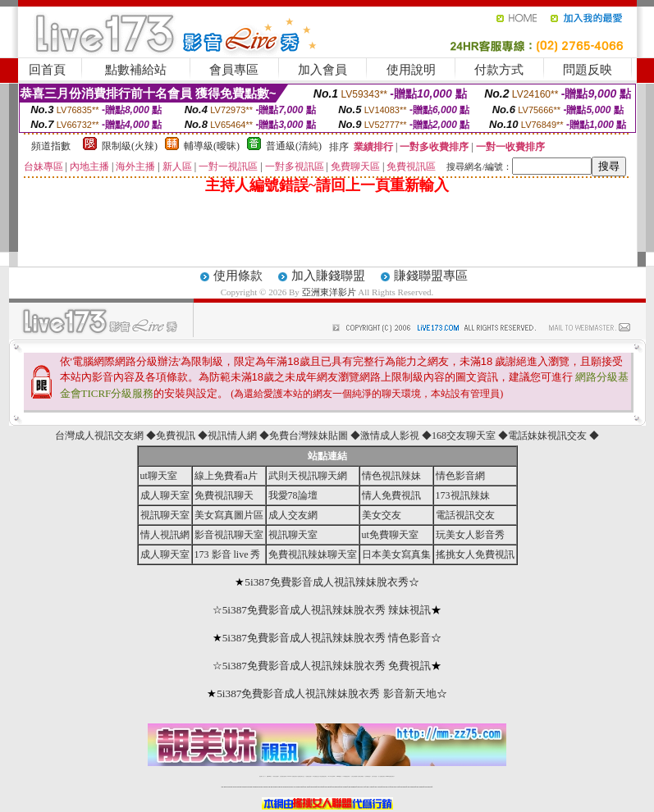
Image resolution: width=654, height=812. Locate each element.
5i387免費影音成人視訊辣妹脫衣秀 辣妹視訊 (327, 610)
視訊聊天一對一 (262, 776)
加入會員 (322, 70)
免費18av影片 (270, 776)
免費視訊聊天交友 (301, 776)
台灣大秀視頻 (374, 776)
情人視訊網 (165, 535)
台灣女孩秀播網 (354, 776)
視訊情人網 (232, 436)
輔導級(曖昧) (212, 146)
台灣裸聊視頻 (368, 776)
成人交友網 (293, 515)
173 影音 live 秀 (228, 554)
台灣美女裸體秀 (361, 776)
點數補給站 (136, 70)
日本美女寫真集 (396, 554)
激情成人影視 (390, 436)
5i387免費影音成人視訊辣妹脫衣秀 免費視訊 (327, 666)
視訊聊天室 (165, 515)
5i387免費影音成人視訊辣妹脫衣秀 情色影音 (327, 638)
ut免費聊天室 (390, 535)
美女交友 (382, 515)
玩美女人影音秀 (470, 535)
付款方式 (499, 70)
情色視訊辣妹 (391, 476)
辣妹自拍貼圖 (276, 776)
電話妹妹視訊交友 (547, 436)
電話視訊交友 (465, 515)
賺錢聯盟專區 (431, 276)
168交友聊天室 (464, 436)
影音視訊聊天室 (229, 535)
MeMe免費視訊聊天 (390, 776)
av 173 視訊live (332, 776)
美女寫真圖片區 (229, 515)
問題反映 (588, 70)
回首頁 (47, 70)
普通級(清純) (294, 146)
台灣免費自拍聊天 (283, 776)
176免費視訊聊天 (346, 776)
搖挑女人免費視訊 (475, 554)
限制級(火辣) (130, 146)
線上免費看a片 (226, 476)
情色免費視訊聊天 (323, 776)
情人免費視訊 (391, 495)
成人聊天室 (165, 495)
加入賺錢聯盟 (328, 276)
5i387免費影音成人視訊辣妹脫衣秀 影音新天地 (327, 693)
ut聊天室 (159, 476)
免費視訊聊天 (224, 495)
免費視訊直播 (309, 776)
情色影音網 (460, 476)
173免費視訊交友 (316, 776)
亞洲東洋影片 (329, 292)
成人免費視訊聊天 (382, 776)
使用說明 (411, 70)
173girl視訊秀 (339, 776)
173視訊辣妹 (463, 495)
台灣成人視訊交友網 (99, 436)
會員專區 (234, 70)
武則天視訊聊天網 (308, 476)
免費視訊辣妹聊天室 (313, 554)
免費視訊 (176, 436)
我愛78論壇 (293, 495)
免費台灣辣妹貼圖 (309, 436)
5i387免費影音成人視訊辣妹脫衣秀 (326, 582)
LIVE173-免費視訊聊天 (292, 776)
